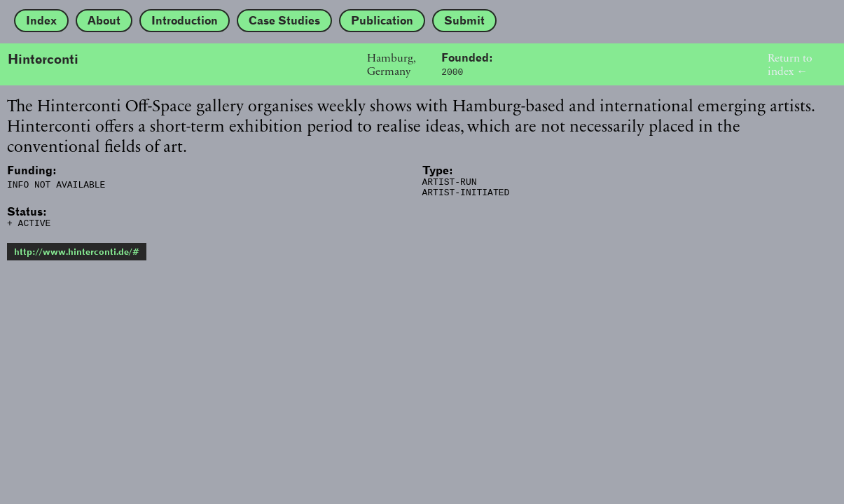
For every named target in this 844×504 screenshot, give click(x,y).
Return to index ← (790, 64)
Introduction (185, 21)
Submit (464, 21)
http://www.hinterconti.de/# (77, 258)
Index (41, 21)
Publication (382, 21)
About (104, 21)
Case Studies (284, 21)
